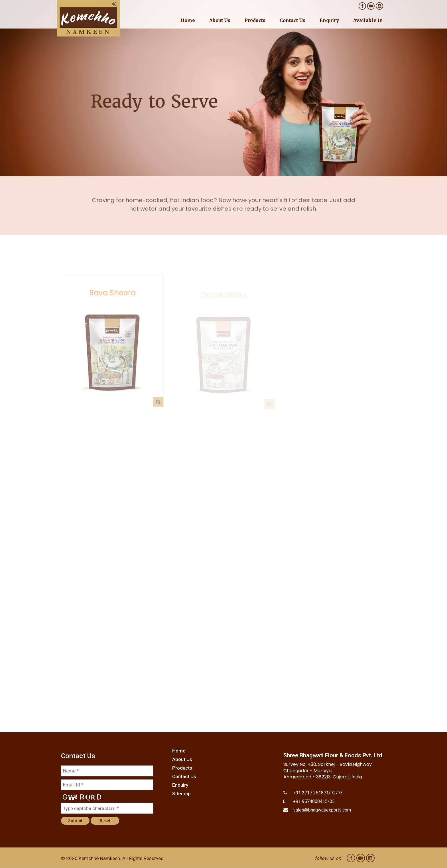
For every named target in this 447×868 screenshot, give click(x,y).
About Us (220, 20)
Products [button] (255, 20)
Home (188, 20)
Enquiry (329, 20)
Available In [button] (368, 20)
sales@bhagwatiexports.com (322, 810)
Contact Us (292, 20)
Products (182, 768)
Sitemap (181, 794)
